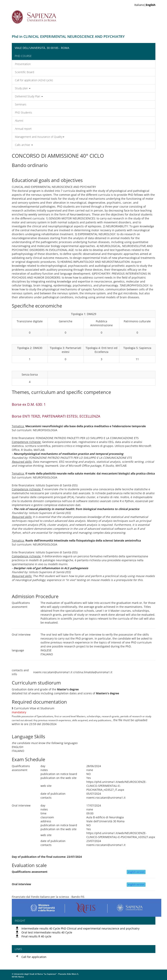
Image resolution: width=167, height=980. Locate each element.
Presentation (23, 64)
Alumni (19, 121)
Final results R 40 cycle (36, 936)
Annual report (23, 129)
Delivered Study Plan (29, 96)
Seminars (21, 104)
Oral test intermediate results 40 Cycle (47, 932)
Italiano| (145, 5)
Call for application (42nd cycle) (34, 80)
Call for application (34, 957)
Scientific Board (24, 72)
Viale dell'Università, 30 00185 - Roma (42, 48)
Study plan (23, 88)
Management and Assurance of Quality (40, 137)
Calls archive (24, 145)
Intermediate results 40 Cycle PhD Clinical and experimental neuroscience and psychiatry (80, 928)
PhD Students (24, 112)
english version (136, 872)
